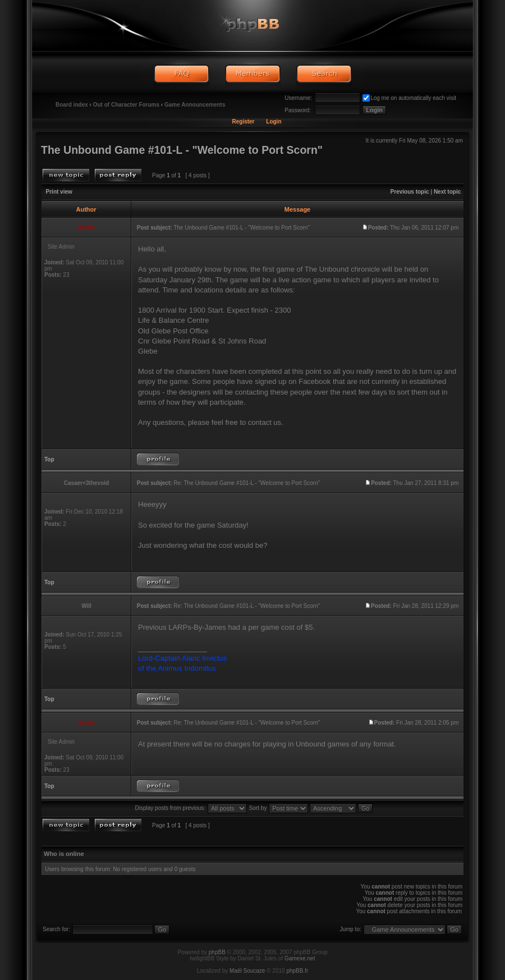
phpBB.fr (297, 971)
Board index (72, 105)
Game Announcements (195, 105)
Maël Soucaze (247, 971)
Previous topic (410, 192)
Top (49, 459)
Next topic (447, 192)
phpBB (217, 952)
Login (274, 122)
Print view (59, 192)
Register (243, 122)
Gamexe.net (300, 958)
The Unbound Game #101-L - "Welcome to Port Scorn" (182, 150)
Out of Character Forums (126, 105)
